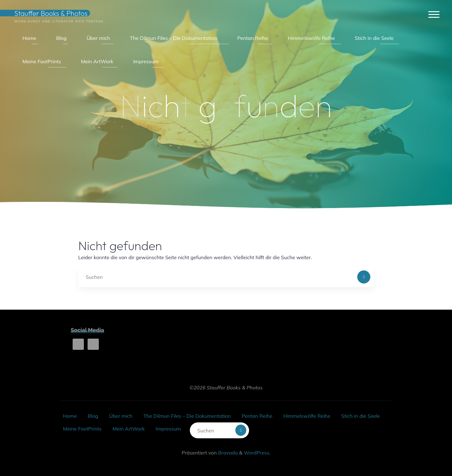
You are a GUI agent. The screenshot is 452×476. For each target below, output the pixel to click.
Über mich (121, 416)
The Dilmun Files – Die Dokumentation (187, 416)
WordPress (257, 453)
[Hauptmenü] (434, 15)
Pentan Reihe (257, 416)
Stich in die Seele (361, 416)
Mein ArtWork (129, 429)
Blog (93, 416)
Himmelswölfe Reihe (307, 416)
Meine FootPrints (82, 429)
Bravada (227, 453)
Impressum (168, 429)
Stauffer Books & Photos (51, 13)
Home (70, 416)
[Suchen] (364, 277)
